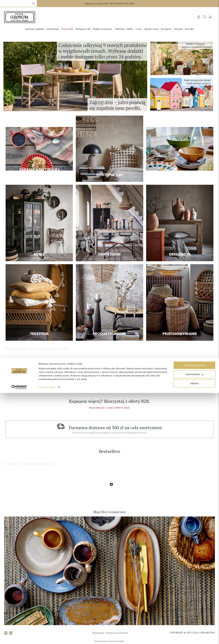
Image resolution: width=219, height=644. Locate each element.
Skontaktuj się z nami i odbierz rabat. (110, 408)
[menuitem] (35, 29)
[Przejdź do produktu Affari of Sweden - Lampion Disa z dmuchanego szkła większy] (28, 496)
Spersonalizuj (195, 625)
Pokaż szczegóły (47, 638)
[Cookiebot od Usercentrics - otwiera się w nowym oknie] (19, 638)
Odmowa (194, 634)
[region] (75, 76)
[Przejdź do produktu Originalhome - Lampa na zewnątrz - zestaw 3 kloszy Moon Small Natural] (28, 381)
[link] (75, 76)
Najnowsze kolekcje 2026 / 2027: (110, 3)
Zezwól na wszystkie (194, 616)
